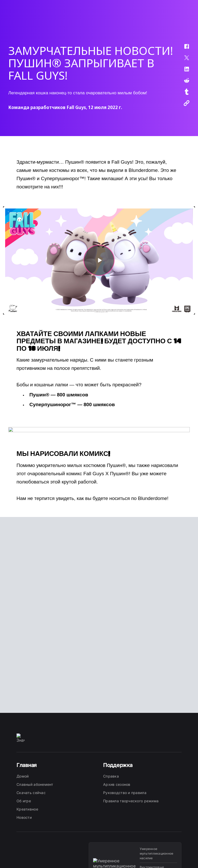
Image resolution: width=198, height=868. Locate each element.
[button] (183, 49)
